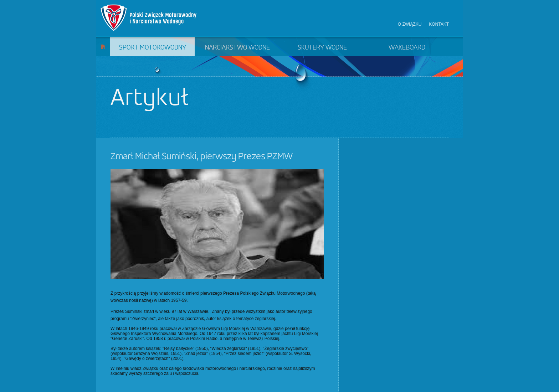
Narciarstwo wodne (237, 48)
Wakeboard (407, 48)
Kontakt (439, 24)
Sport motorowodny (153, 48)
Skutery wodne (322, 48)
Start (103, 47)
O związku (410, 24)
